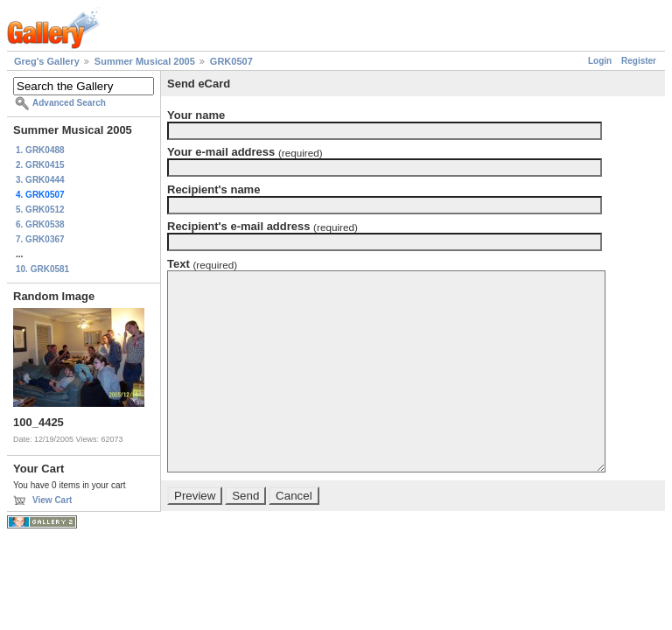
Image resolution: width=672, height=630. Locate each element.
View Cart (52, 500)
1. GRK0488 (40, 150)
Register (639, 61)
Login (600, 61)
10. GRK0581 (42, 269)
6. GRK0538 (40, 224)
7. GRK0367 (40, 239)
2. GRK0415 (40, 165)
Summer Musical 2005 (145, 61)
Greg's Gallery (47, 61)
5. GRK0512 (40, 210)
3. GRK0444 (40, 180)
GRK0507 (231, 61)
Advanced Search (69, 103)
